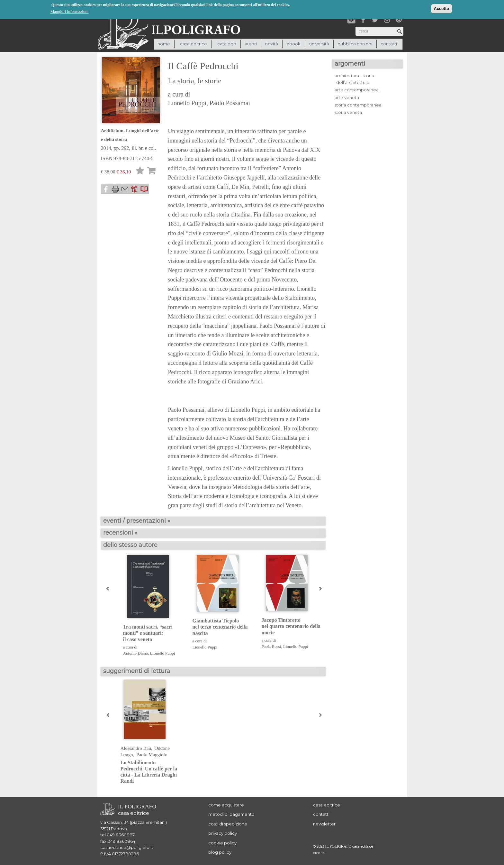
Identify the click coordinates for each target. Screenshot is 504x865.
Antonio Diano (136, 653)
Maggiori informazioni (70, 11)
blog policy (220, 852)
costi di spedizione (228, 824)
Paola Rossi (271, 646)
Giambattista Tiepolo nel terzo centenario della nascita (220, 627)
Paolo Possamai (230, 103)
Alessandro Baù (136, 748)
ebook (293, 44)
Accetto (442, 8)
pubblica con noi (355, 44)
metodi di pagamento (231, 814)
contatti (389, 44)
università (319, 44)
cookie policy (222, 843)
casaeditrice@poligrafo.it (127, 847)
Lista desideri (140, 172)
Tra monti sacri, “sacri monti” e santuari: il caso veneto (148, 633)
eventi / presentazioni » (137, 521)
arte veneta (347, 97)
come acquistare (226, 805)
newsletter (324, 824)
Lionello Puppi (187, 103)
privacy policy (223, 833)
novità (272, 44)
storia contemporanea (358, 105)
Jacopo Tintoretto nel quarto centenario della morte (291, 626)
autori (251, 44)
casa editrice (327, 805)
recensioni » (120, 533)
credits (319, 853)
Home (164, 44)
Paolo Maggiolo (152, 755)
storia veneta (348, 112)
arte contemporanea (357, 90)
